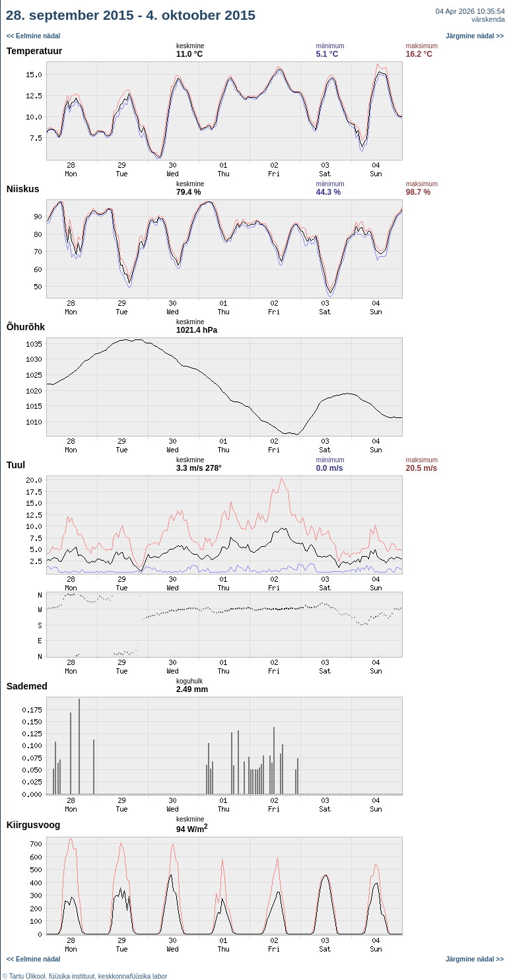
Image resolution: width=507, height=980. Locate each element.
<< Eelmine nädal (34, 36)
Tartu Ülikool (27, 976)
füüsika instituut (72, 976)
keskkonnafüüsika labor (133, 976)
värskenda (488, 19)
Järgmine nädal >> (475, 36)
